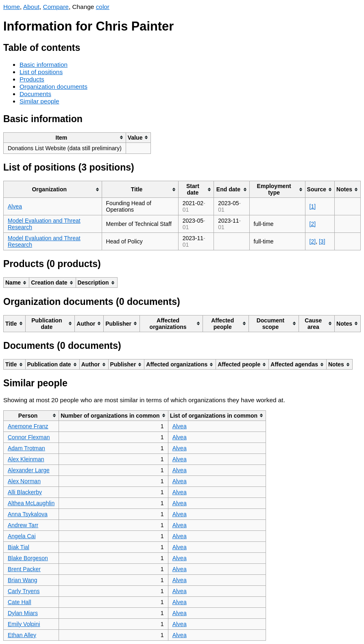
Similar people (39, 101)
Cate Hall (20, 602)
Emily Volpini (24, 624)
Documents (35, 94)
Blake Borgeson (28, 558)
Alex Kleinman (26, 459)
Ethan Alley (22, 635)
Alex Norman (24, 481)
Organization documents (53, 87)
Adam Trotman (26, 448)
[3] (322, 241)
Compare (56, 7)
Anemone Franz (28, 426)
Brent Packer (24, 569)
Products (32, 79)
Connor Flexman (29, 437)
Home (12, 7)
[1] (313, 206)
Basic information (44, 65)
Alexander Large (29, 470)
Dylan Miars (23, 613)
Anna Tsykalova (28, 514)
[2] (313, 224)
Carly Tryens (24, 591)
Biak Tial (19, 547)
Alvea (15, 206)
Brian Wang (23, 580)
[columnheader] (65, 137)
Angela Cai (22, 536)
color (103, 7)
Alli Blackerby (25, 492)
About (31, 7)
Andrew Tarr (23, 525)
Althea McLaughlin (31, 503)
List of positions (41, 72)
